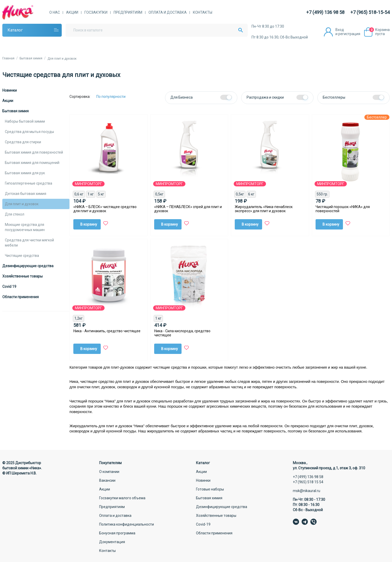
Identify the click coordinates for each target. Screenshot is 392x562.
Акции (72, 12)
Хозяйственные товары (22, 276)
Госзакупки (96, 12)
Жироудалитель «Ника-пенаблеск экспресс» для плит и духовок (264, 209)
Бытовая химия (15, 111)
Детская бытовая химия (26, 194)
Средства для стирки (23, 142)
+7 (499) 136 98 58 (325, 12)
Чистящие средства (22, 256)
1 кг (91, 194)
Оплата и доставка (168, 12)
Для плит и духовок (22, 204)
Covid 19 (9, 287)
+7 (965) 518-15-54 (370, 12)
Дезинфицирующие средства (28, 266)
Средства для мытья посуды (29, 132)
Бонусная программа (117, 533)
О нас (55, 12)
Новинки (10, 90)
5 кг (101, 194)
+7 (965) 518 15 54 (308, 482)
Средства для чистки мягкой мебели (29, 243)
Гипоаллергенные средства (29, 183)
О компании (109, 472)
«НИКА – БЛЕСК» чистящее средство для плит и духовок (105, 209)
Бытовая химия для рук (25, 173)
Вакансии (107, 480)
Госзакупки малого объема (122, 498)
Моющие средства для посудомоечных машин (25, 227)
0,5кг (159, 194)
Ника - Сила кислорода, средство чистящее (182, 333)
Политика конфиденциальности (127, 524)
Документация (112, 542)
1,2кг (79, 318)
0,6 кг (79, 194)
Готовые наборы (210, 489)
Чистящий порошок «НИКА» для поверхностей (343, 209)
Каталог (15, 30)
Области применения (21, 297)
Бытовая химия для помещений (32, 163)
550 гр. (322, 194)
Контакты (203, 12)
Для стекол (15, 214)
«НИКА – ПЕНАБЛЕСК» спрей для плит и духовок (188, 209)
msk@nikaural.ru (307, 491)
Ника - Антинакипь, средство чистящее (107, 331)
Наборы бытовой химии (25, 121)
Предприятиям (128, 12)
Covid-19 (203, 524)
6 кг (251, 194)
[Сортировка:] (115, 97)
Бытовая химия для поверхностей (34, 152)
